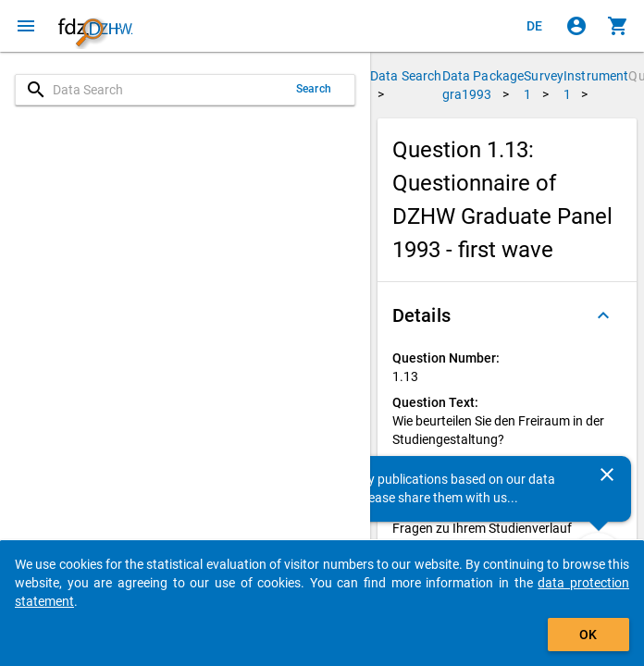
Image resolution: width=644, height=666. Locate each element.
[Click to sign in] (576, 26)
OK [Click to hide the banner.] (588, 635)
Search (314, 89)
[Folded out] (603, 315)
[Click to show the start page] (95, 26)
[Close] (607, 475)
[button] (507, 315)
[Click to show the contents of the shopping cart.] (618, 26)
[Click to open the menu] (26, 26)
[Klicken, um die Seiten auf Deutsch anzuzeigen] (535, 26)
